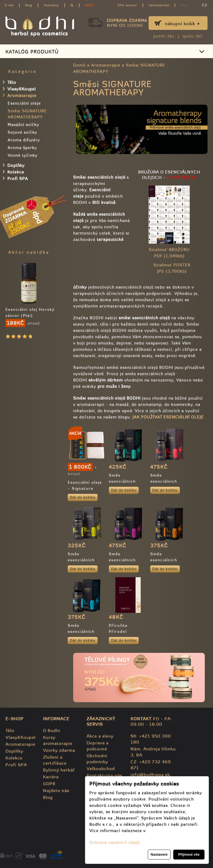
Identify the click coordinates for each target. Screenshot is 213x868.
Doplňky (14, 165)
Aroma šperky (22, 148)
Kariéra (51, 777)
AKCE (89, 5)
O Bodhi (52, 730)
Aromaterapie (106, 65)
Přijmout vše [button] (189, 854)
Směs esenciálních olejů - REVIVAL (168, 560)
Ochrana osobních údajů (115, 842)
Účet (185, 5)
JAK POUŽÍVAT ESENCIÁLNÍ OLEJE (168, 417)
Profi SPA (15, 178)
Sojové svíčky (22, 132)
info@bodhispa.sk (150, 775)
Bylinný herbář (59, 770)
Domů (79, 65)
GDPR (49, 784)
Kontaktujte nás (104, 775)
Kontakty (51, 5)
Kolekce (13, 172)
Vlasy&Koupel (19, 89)
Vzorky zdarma (59, 750)
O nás (9, 5)
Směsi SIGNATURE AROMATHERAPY (27, 114)
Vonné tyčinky (23, 155)
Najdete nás (56, 790)
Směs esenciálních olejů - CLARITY (126, 481)
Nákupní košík (182, 24)
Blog (29, 5)
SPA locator (127, 5)
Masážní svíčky (23, 125)
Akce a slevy (100, 736)
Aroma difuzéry (24, 140)
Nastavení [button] (159, 854)
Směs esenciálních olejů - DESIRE (167, 481)
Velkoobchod (159, 5)
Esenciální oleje (24, 103)
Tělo (9, 82)
